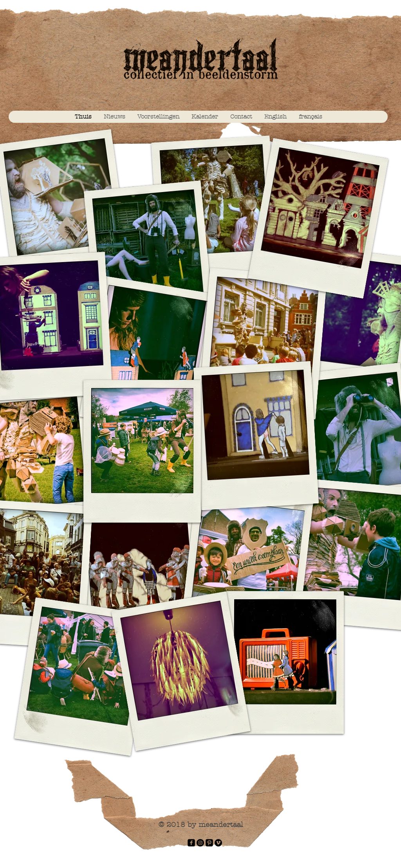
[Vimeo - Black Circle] (218, 843)
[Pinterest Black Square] (209, 843)
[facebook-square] (191, 843)
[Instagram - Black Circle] (200, 843)
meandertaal (200, 61)
